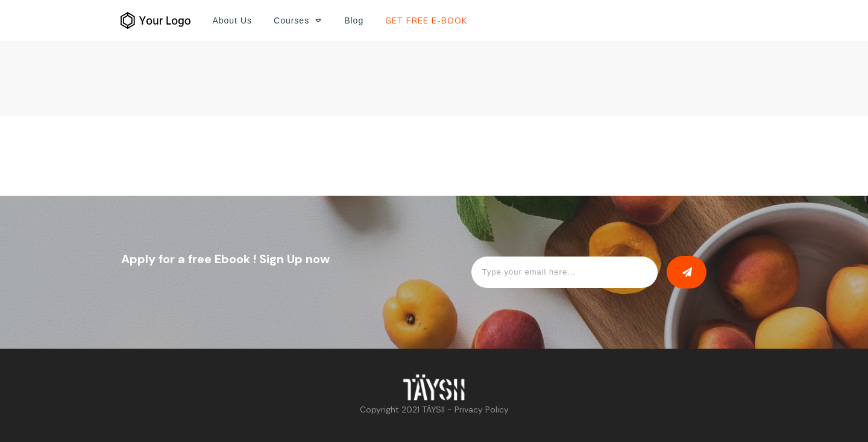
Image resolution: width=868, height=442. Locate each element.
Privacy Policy (482, 409)
